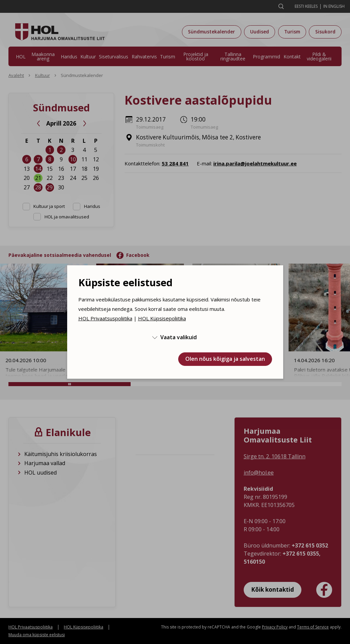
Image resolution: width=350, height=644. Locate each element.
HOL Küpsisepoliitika (162, 318)
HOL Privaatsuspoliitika (105, 318)
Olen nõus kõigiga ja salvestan (225, 359)
